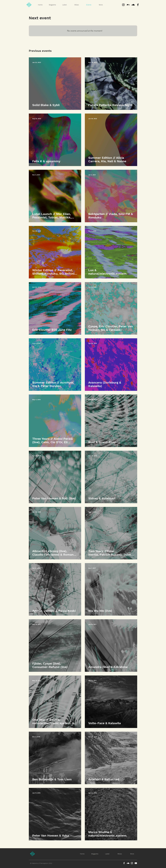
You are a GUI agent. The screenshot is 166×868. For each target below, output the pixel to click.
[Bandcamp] (128, 5)
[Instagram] (123, 5)
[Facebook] (124, 863)
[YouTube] (136, 863)
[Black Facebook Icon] (138, 5)
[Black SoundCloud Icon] (133, 5)
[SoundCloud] (128, 863)
